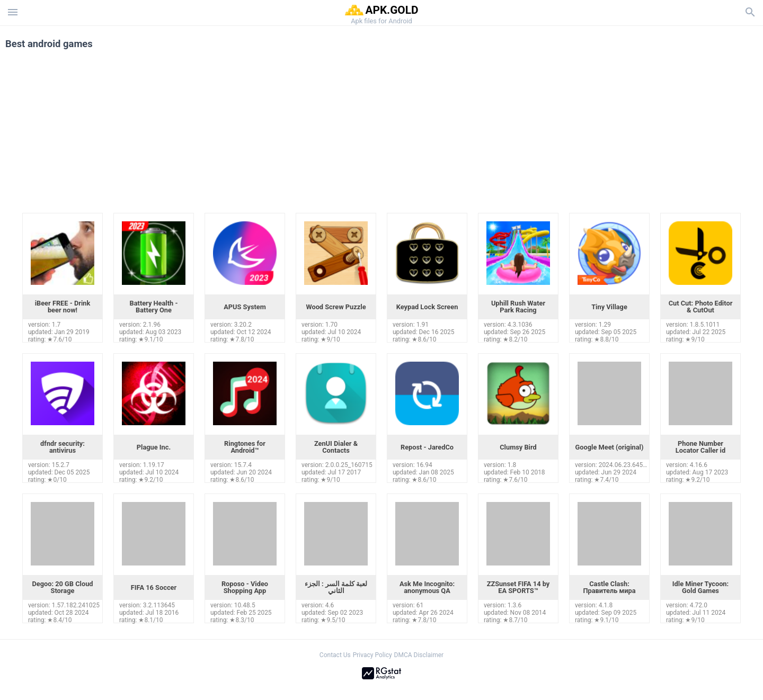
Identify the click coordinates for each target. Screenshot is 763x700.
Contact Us (335, 655)
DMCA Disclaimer (419, 655)
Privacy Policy (372, 655)
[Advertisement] (446, 133)
